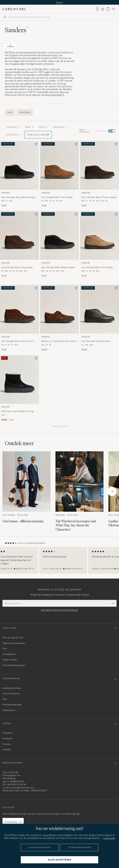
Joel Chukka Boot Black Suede (58, 267)
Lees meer (109, 838)
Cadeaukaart (9, 710)
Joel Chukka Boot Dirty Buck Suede (97, 268)
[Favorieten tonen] (102, 9)
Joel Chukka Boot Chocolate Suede (17, 268)
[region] (59, 560)
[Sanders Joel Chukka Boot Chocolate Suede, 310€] (19, 244)
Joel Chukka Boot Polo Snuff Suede (17, 341)
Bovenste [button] (60, 127)
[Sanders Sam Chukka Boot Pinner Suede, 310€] (100, 174)
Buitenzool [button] (14, 135)
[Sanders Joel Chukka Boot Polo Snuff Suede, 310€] (19, 318)
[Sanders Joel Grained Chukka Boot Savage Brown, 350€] (100, 318)
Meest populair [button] (86, 131)
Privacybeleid (9, 654)
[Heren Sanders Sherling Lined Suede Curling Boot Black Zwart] (19, 379)
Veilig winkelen (10, 660)
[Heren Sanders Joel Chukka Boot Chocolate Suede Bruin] (19, 235)
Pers (5, 649)
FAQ (4, 699)
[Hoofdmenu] (113, 9)
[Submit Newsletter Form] (113, 603)
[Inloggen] (97, 9)
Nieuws (59, 2)
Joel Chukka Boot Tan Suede (57, 197)
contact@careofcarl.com (22, 788)
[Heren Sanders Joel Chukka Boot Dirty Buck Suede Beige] (100, 235)
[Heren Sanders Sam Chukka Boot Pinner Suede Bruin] (100, 165)
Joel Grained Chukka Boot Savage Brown (96, 341)
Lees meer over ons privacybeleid (59, 610)
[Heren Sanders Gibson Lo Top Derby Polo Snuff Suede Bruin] (60, 309)
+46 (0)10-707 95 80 (16, 784)
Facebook (7, 738)
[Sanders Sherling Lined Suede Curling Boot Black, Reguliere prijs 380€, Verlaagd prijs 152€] (19, 388)
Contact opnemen (11, 693)
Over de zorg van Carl (13, 638)
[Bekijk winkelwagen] (108, 9)
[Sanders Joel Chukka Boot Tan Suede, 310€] (60, 174)
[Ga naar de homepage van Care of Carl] (14, 9)
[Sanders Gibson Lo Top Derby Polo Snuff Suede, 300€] (60, 318)
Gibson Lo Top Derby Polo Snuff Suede (59, 341)
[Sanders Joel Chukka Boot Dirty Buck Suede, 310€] (100, 244)
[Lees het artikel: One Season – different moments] (26, 491)
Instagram (7, 733)
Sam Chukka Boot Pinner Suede (99, 197)
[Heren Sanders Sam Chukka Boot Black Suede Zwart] (19, 165)
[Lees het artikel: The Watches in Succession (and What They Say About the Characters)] (79, 491)
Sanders (6, 193)
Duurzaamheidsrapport (14, 665)
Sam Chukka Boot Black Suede (18, 197)
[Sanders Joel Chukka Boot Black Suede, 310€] (60, 244)
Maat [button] (30, 127)
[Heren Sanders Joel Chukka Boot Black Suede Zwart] (60, 235)
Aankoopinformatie (12, 688)
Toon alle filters (38, 135)
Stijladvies (11, 822)
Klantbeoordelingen (12, 705)
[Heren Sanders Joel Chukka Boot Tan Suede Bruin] (60, 165)
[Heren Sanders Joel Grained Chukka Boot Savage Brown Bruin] (100, 309)
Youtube (6, 744)
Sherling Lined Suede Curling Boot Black (17, 411)
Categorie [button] (13, 127)
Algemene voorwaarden (14, 643)
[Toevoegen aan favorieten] (35, 145)
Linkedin (7, 749)
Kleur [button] (44, 127)
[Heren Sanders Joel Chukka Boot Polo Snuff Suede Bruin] (19, 309)
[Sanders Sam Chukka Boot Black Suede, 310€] (19, 174)
